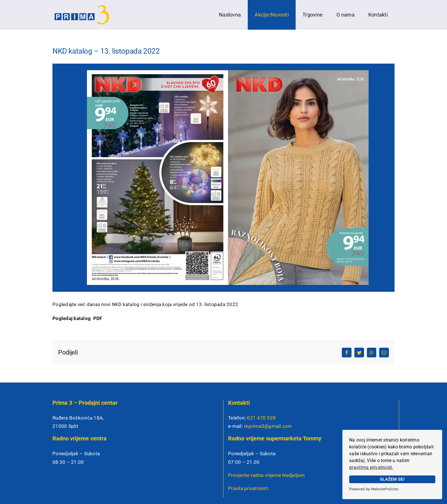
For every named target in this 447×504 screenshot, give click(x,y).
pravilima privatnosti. (371, 467)
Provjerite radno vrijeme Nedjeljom (267, 446)
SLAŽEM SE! (392, 479)
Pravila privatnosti (248, 459)
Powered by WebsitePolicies (374, 489)
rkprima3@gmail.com (268, 396)
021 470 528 (261, 388)
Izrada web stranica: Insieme (148, 495)
